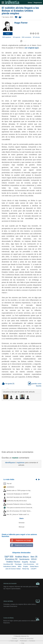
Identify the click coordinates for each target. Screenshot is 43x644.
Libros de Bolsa (21, 601)
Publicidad (24, 641)
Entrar (30, 3)
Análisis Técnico (13, 562)
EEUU (34, 559)
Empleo (26, 567)
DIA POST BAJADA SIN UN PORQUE (19, 497)
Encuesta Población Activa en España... (19, 504)
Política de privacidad (26, 639)
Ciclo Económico (29, 564)
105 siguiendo (17, 37)
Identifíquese (10, 462)
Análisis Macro (22, 557)
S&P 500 (9, 557)
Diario (22, 518)
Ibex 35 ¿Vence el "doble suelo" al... (18, 514)
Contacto (32, 641)
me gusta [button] (7, 384)
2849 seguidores (7, 37)
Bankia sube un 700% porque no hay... (19, 491)
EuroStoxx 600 (8, 564)
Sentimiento (24, 559)
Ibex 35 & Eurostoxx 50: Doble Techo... (19, 511)
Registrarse (38, 3)
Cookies (15, 639)
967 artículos (36, 37)
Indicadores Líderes (10, 567)
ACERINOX (10, 487)
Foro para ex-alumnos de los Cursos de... (20, 508)
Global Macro (34, 567)
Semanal (22, 523)
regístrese (21, 462)
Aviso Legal (14, 641)
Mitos (20, 567)
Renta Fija (26, 569)
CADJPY (34, 569)
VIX (37, 564)
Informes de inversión (21, 584)
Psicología (18, 564)
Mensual (22, 527)
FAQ (23, 643)
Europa (33, 562)
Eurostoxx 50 (11, 559)
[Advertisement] (21, 424)
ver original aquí (32, 48)
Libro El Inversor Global (13, 569)
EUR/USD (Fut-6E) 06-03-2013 (17, 501)
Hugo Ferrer (21, 23)
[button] (8, 34)
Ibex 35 (34, 557)
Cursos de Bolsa (21, 618)
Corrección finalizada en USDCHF (18, 494)
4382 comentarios (26, 37)
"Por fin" (9, 484)
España (25, 562)
